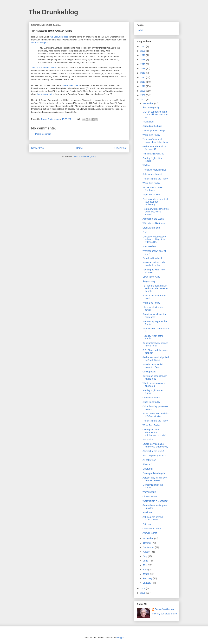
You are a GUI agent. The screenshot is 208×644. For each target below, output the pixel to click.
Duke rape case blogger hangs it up (155, 377)
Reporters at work (151, 195)
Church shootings (151, 398)
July (145, 556)
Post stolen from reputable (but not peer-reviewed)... (156, 202)
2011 (143, 82)
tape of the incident (71, 85)
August (147, 552)
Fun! (145, 232)
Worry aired (148, 440)
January (147, 583)
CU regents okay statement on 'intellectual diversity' (154, 432)
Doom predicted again (154, 473)
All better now (149, 460)
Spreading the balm (152, 126)
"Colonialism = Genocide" (155, 501)
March (146, 574)
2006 (143, 588)
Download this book (152, 258)
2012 (143, 77)
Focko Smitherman (165, 609)
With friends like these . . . (156, 223)
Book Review (149, 246)
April (146, 570)
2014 (143, 69)
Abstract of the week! (153, 451)
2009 (143, 91)
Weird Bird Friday (151, 135)
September (149, 547)
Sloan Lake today (151, 402)
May (145, 565)
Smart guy (148, 469)
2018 (143, 55)
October (147, 543)
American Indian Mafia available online (154, 264)
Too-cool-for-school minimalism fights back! (156, 141)
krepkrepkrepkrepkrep (154, 131)
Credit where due (151, 228)
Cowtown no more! (152, 529)
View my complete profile (164, 614)
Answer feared (150, 533)
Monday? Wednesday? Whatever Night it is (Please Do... (154, 239)
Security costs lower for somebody (154, 316)
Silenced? (148, 464)
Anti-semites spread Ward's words (153, 518)
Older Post (120, 148)
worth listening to (39, 43)
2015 (143, 64)
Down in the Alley (151, 277)
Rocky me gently (151, 107)
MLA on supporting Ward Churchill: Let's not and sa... (155, 115)
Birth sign (147, 524)
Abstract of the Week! (153, 219)
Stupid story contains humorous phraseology (155, 445)
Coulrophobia (149, 372)
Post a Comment (43, 134)
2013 (143, 73)
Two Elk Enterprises (59, 37)
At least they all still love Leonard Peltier (155, 479)
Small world (148, 512)
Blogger (120, 638)
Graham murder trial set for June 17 (155, 148)
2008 (143, 95)
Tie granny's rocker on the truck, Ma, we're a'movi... (156, 212)
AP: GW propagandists (154, 456)
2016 (143, 60)
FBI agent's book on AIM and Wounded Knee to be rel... (155, 288)
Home (79, 148)
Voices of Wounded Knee (44, 68)
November (149, 538)
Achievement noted (152, 174)
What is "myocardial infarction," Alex (153, 366)
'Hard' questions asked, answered (154, 385)
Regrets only (149, 281)
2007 (143, 100)
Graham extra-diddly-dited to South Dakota (156, 359)
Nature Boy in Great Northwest (153, 189)
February (148, 578)
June (146, 561)
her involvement (45, 94)
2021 (143, 46)
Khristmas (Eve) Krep (153, 154)
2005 (143, 593)
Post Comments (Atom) (85, 156)
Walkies (146, 165)
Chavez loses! (150, 497)
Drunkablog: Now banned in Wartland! (155, 344)
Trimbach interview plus (154, 170)
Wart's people (149, 492)
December (149, 103)
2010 (143, 86)
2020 (143, 51)
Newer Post (38, 148)
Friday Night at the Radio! (155, 179)
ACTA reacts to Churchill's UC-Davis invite (156, 415)
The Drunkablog (53, 12)
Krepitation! (148, 122)
